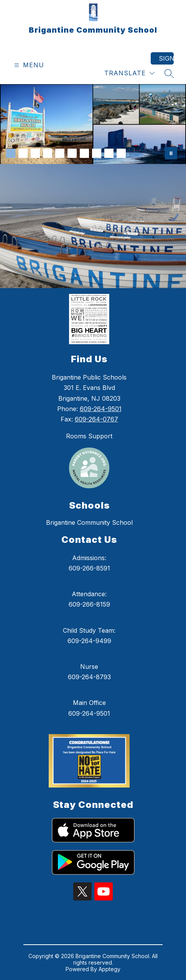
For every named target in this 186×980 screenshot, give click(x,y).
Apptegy (109, 969)
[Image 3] (35, 153)
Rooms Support (89, 436)
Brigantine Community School (89, 522)
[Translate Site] (129, 73)
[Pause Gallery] (171, 153)
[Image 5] (60, 153)
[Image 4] (48, 153)
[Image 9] (109, 153)
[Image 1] (11, 153)
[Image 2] (23, 153)
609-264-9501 (101, 409)
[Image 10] (121, 153)
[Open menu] (28, 65)
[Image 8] (97, 153)
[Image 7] (84, 153)
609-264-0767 (96, 419)
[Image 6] (72, 153)
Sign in (166, 58)
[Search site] (169, 73)
